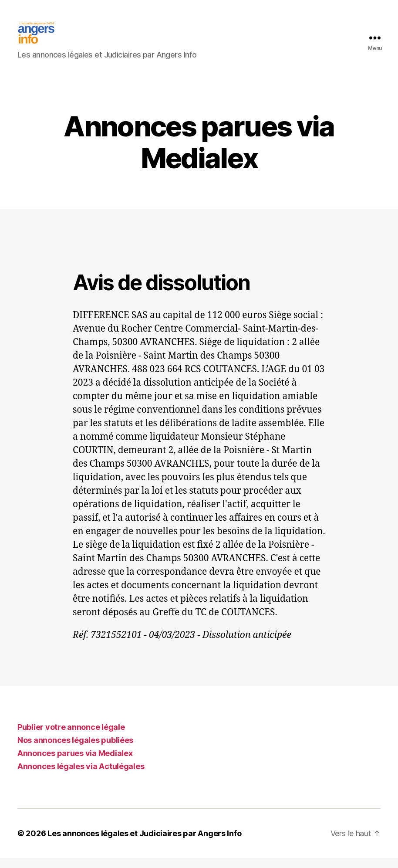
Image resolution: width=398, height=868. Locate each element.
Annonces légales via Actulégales (81, 776)
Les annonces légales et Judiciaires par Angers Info (144, 843)
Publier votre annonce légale (71, 737)
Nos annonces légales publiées (75, 750)
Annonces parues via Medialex (75, 763)
